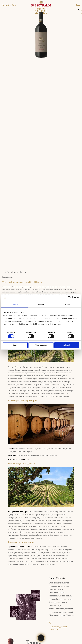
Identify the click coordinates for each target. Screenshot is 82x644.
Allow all (67, 345)
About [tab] (68, 304)
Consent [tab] (14, 304)
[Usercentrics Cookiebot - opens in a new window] (70, 298)
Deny (15, 345)
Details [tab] (41, 304)
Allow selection (41, 345)
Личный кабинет (10, 5)
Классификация (8, 277)
